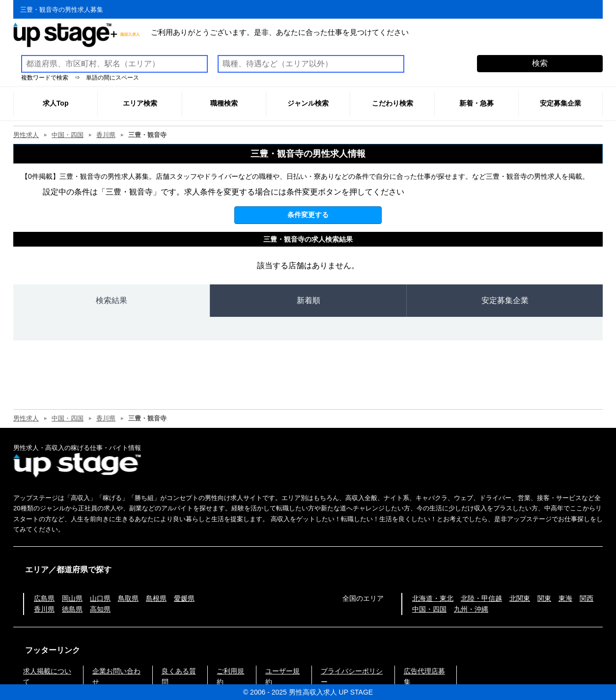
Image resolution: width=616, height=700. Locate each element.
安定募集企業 (505, 300)
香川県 (106, 135)
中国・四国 (68, 135)
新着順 (308, 300)
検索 (540, 63)
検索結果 (112, 300)
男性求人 (26, 135)
